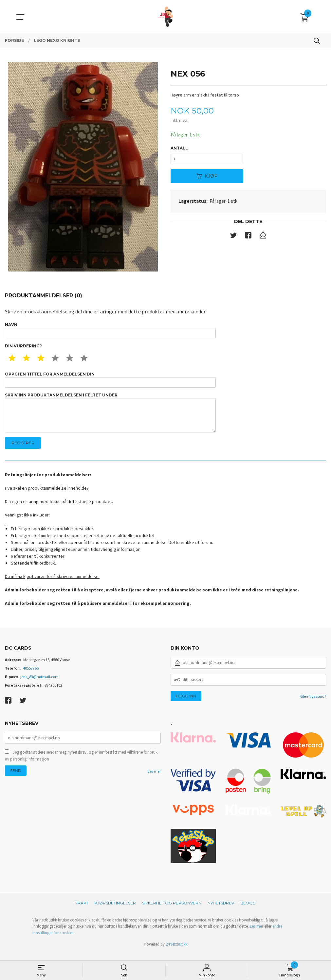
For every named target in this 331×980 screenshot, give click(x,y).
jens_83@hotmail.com (39, 684)
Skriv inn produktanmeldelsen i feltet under (110, 418)
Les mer (154, 779)
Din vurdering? (23, 348)
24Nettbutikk (177, 952)
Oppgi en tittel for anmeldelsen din (110, 382)
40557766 (31, 676)
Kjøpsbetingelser (115, 910)
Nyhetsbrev (221, 910)
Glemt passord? (313, 704)
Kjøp (207, 178)
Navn (110, 331)
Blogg (248, 910)
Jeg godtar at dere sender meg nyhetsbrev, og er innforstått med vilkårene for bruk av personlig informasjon (81, 764)
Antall (179, 148)
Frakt (82, 910)
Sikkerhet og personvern (172, 910)
